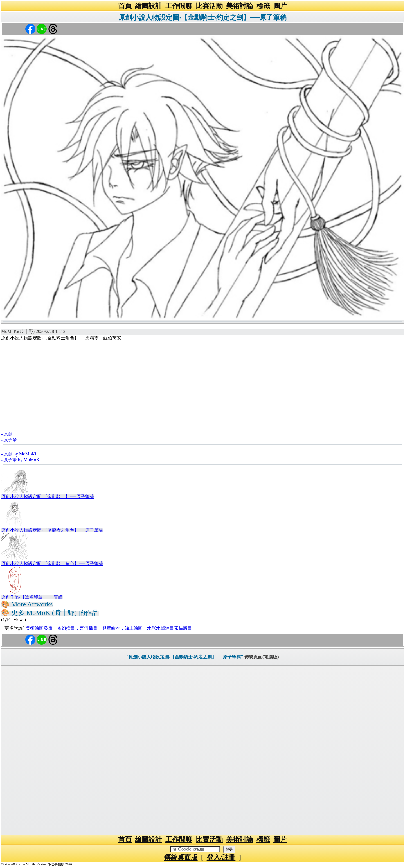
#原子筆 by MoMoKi (21, 460)
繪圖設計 (148, 6)
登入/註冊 (221, 857)
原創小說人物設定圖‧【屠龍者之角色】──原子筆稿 (52, 530)
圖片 (280, 6)
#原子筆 (9, 440)
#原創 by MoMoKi (19, 454)
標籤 (263, 6)
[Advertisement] (202, 382)
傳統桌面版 (181, 857)
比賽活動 (209, 6)
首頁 (125, 6)
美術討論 (240, 6)
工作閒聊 (179, 6)
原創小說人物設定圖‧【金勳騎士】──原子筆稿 (48, 497)
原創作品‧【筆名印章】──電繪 (32, 597)
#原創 (7, 434)
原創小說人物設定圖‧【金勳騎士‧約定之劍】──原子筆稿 (202, 17)
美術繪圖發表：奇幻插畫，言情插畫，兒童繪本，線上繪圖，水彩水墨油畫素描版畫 (109, 628)
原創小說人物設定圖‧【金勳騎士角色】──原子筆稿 (52, 564)
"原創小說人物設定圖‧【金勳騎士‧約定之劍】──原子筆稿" (184, 657)
